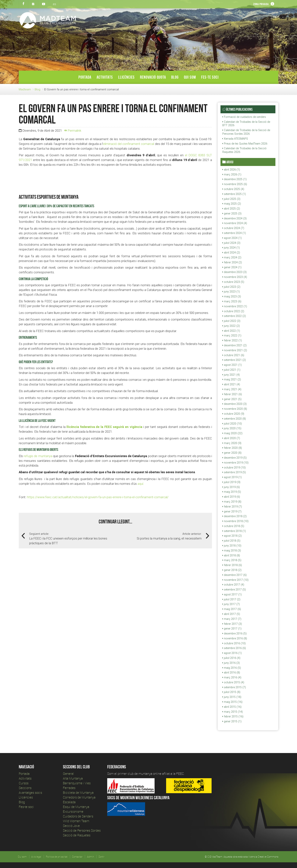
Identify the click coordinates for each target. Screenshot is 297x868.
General (68, 774)
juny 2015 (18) (232, 697)
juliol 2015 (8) (231, 692)
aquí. (141, 484)
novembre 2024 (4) (235, 223)
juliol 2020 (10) (232, 424)
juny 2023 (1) (231, 292)
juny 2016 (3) (231, 663)
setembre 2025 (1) (234, 194)
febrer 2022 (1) (232, 340)
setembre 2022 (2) (234, 316)
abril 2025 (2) (231, 209)
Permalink (73, 131)
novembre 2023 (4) (235, 277)
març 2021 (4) (232, 389)
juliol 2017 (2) (231, 599)
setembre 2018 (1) (234, 531)
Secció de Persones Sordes (82, 830)
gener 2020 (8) (232, 453)
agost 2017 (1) (232, 594)
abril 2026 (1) (231, 170)
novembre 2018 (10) (235, 521)
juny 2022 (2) (231, 326)
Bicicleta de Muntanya (78, 793)
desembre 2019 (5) (234, 458)
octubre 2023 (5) (233, 282)
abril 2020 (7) (231, 438)
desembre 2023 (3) (234, 272)
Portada (85, 77)
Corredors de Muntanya (80, 797)
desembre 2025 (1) (234, 179)
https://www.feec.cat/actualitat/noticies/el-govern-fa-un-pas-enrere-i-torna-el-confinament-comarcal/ (98, 497)
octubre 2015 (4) (233, 682)
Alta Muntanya (73, 778)
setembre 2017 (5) (234, 590)
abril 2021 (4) (231, 384)
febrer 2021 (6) (232, 394)
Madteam (25, 89)
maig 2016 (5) (232, 668)
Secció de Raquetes (77, 835)
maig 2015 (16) (232, 702)
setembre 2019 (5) (234, 472)
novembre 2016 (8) (235, 638)
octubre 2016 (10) (234, 643)
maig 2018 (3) (232, 551)
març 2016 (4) (232, 677)
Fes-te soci (210, 77)
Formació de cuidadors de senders (244, 117)
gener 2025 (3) (232, 213)
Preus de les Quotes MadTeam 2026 (245, 144)
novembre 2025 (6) (235, 184)
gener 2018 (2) (232, 570)
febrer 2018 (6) (232, 565)
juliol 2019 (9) (231, 482)
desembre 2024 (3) (234, 218)
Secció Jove (71, 826)
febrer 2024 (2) (232, 262)
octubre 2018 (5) (233, 526)
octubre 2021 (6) (233, 355)
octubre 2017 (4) (233, 585)
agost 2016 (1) (232, 653)
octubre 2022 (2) (233, 311)
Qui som (190, 77)
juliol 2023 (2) (231, 287)
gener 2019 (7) (232, 511)
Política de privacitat (57, 857)
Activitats (105, 77)
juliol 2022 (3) (231, 321)
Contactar (77, 857)
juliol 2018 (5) (231, 541)
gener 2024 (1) (232, 267)
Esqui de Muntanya (76, 807)
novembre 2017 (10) (235, 580)
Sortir (101, 857)
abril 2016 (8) (231, 673)
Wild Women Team (76, 821)
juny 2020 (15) (232, 428)
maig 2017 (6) (232, 609)
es (54, 4)
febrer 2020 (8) (232, 448)
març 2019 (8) (232, 502)
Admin (90, 857)
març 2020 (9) (232, 443)
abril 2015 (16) (232, 707)
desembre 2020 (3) (234, 404)
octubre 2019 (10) (234, 468)
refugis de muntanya (38, 456)
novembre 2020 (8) (235, 409)
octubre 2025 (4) (233, 189)
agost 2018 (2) (232, 536)
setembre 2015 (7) (234, 687)
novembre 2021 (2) (235, 350)
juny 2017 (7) (231, 604)
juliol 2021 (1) (231, 370)
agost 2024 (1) (232, 238)
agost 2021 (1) (232, 365)
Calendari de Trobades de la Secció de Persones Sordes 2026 (246, 132)
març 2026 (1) (232, 174)
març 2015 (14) (233, 712)
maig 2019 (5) (232, 492)
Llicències (126, 77)
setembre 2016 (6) (234, 648)
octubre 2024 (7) (233, 228)
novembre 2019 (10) (235, 463)
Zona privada (261, 4)
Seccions (25, 788)
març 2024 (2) (232, 257)
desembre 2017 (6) (234, 575)
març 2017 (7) (232, 619)
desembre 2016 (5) (234, 633)
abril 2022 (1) (231, 331)
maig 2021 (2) (232, 379)
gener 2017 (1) (232, 629)
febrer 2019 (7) (232, 507)
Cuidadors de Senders (78, 816)
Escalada (69, 802)
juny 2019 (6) (231, 487)
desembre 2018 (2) (234, 516)
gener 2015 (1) (232, 721)
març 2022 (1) (232, 335)
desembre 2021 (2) (234, 345)
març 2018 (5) (232, 560)
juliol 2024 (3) (231, 243)
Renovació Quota (153, 77)
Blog (175, 77)
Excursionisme (73, 811)
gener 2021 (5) (232, 399)
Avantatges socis (30, 793)
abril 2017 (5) (231, 614)
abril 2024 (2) (231, 253)
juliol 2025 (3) (231, 199)
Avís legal (36, 857)
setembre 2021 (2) (234, 360)
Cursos (24, 783)
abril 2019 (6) (231, 497)
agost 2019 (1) (232, 477)
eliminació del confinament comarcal (129, 144)
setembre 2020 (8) (234, 419)
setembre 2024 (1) (234, 233)
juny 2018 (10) (232, 546)
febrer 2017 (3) (232, 624)
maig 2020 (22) (232, 433)
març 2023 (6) (232, 301)
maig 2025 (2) (232, 204)
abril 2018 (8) (231, 555)
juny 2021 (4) (231, 375)
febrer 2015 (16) (233, 716)
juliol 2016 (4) (231, 658)
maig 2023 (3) (232, 296)
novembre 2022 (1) (235, 306)
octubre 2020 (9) (233, 414)
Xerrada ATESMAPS (235, 139)
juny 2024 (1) (231, 248)
